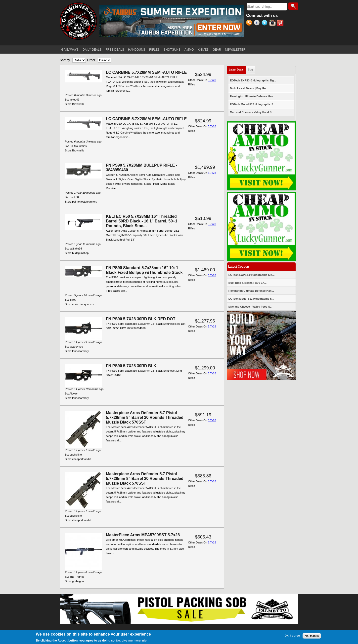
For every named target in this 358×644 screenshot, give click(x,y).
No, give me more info (131, 641)
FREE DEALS (115, 50)
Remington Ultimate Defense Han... (253, 96)
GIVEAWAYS (70, 50)
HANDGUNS (137, 50)
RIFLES (154, 50)
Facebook (258, 23)
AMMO (189, 50)
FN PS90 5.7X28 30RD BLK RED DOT (141, 319)
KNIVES (203, 50)
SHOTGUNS (172, 50)
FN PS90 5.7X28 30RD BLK (131, 366)
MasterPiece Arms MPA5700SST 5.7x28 (143, 535)
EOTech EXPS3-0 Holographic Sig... (253, 80)
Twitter (265, 23)
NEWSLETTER (235, 50)
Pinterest (281, 23)
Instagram (273, 23)
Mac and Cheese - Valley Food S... (252, 112)
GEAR (217, 50)
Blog (250, 70)
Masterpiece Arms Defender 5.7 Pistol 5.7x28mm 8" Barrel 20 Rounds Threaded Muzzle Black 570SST (145, 417)
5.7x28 (212, 80)
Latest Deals (237, 69)
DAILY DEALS (92, 50)
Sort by (65, 60)
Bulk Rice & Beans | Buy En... (249, 88)
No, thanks (312, 636)
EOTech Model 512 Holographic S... (253, 104)
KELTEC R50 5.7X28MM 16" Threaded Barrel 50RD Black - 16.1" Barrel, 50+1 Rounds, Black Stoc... (142, 221)
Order (91, 60)
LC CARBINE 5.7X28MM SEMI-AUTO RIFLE (146, 72)
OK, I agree (292, 636)
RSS (250, 23)
